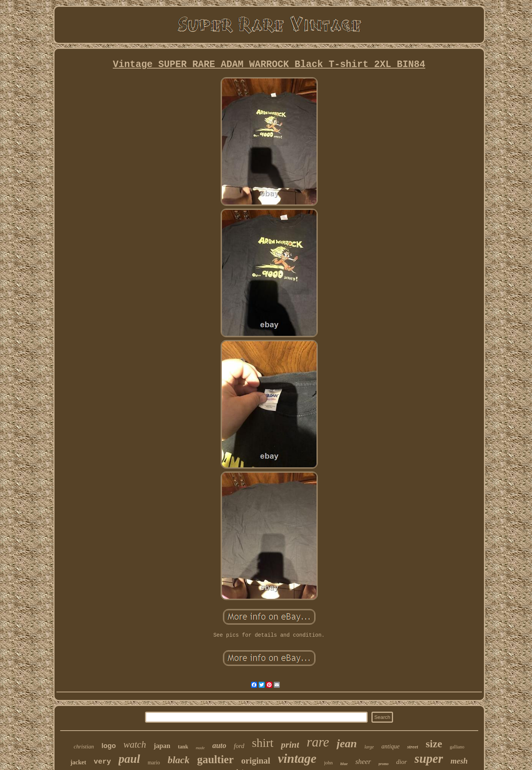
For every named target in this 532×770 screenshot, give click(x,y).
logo (109, 746)
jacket (78, 762)
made (200, 748)
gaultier (215, 759)
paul (129, 759)
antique (390, 746)
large (369, 747)
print (290, 745)
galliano (457, 747)
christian (84, 747)
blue (344, 764)
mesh (459, 761)
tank (183, 747)
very (103, 762)
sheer (363, 761)
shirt (263, 743)
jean (347, 743)
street (413, 747)
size (434, 744)
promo (384, 764)
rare (318, 742)
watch (135, 744)
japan (162, 746)
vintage (297, 758)
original (256, 761)
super (429, 759)
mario (154, 763)
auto (219, 745)
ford (239, 746)
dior (401, 762)
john (328, 763)
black (179, 760)
